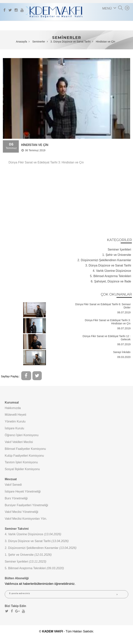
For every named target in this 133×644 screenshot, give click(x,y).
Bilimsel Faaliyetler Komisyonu (25, 449)
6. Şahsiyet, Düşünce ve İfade (111, 281)
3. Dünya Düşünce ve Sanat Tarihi (70, 42)
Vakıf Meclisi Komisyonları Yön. (26, 519)
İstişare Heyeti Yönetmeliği (23, 491)
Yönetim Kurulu (15, 421)
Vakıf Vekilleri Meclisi (19, 442)
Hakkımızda (13, 408)
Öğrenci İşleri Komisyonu (22, 435)
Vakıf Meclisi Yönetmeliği (21, 512)
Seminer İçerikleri (119, 249)
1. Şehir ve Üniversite (117, 255)
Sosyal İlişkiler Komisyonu (22, 469)
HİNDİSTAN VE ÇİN (35, 145)
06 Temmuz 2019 (33, 150)
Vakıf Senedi (13, 485)
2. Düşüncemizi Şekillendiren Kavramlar (104, 260)
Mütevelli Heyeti (15, 415)
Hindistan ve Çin (105, 42)
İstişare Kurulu (14, 428)
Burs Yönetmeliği (16, 498)
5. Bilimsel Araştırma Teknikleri (111, 276)
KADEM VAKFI (53, 631)
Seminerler (39, 42)
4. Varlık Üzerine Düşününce (112, 271)
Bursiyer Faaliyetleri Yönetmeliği (26, 505)
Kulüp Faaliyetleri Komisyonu (24, 456)
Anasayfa (21, 42)
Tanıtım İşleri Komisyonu (21, 462)
